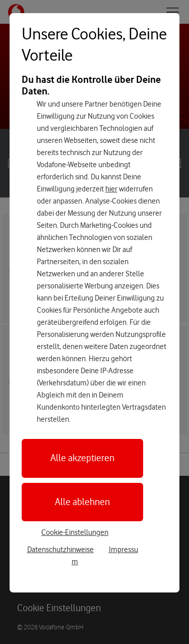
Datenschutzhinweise (60, 550)
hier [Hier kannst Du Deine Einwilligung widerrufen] (111, 189)
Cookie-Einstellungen (75, 532)
